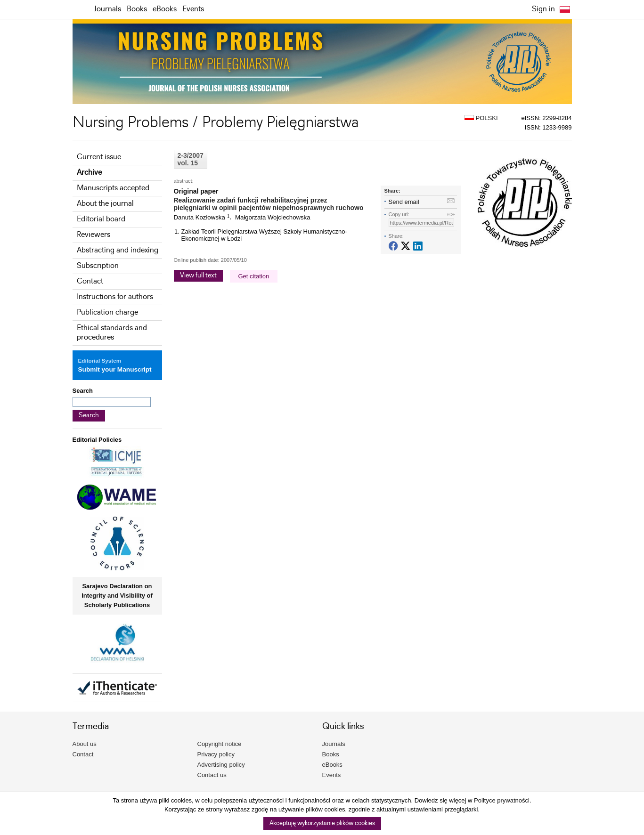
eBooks (165, 9)
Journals (108, 9)
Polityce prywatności (502, 800)
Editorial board (101, 219)
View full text (198, 276)
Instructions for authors (115, 297)
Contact (90, 281)
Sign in (543, 9)
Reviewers (94, 235)
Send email (404, 202)
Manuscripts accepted (113, 188)
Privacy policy (216, 754)
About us (85, 744)
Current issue (99, 157)
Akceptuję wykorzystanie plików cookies (322, 823)
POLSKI (481, 118)
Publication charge (107, 312)
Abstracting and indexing (118, 250)
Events (193, 9)
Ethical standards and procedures (112, 333)
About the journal (105, 204)
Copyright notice (220, 744)
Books (137, 9)
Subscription (98, 266)
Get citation (254, 276)
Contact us (212, 775)
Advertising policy (221, 765)
